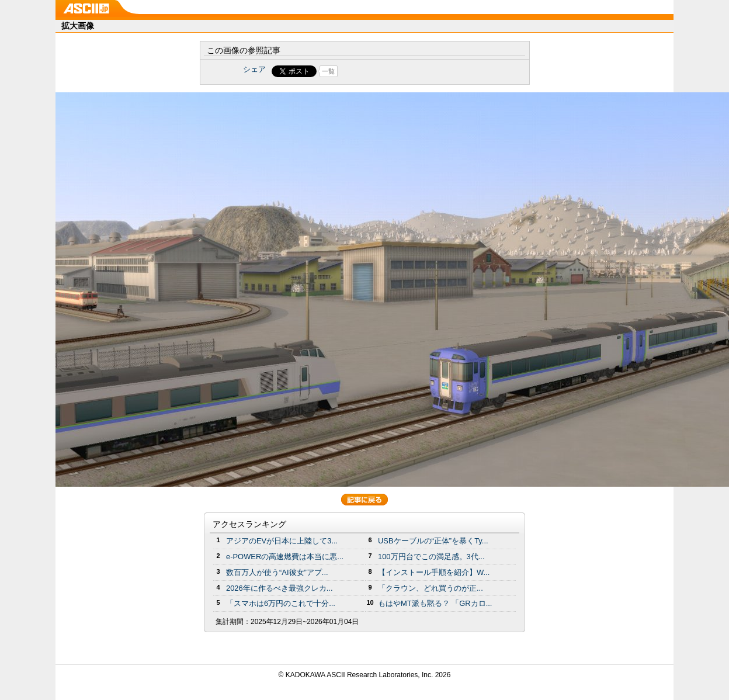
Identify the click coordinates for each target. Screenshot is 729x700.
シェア (254, 69)
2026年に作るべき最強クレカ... (280, 588)
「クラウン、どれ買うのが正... (431, 588)
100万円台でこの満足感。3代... (431, 557)
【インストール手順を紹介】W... (434, 572)
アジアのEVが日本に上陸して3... (282, 541)
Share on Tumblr (408, 71)
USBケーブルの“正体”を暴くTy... (433, 541)
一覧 (328, 71)
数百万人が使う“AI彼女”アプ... (277, 572)
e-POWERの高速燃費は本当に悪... (285, 557)
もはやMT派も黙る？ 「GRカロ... (435, 603)
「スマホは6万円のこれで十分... (281, 603)
